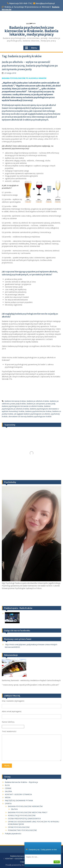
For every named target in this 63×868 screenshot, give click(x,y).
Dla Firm (14, 809)
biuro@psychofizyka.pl (45, 3)
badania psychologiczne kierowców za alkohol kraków (22, 406)
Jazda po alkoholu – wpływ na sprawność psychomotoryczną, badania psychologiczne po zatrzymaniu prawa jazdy (30, 66)
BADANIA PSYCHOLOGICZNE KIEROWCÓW (25, 806)
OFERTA (8, 804)
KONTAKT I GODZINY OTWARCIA (18, 794)
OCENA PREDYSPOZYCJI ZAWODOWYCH (24, 819)
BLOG (7, 785)
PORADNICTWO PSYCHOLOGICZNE (22, 830)
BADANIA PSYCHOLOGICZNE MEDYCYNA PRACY (28, 812)
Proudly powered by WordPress (18, 865)
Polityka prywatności (13, 834)
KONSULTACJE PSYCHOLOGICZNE (22, 815)
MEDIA (8, 797)
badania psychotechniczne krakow (38, 411)
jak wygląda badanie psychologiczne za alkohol (32, 414)
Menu (31, 48)
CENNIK (8, 788)
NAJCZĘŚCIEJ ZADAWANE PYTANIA (19, 800)
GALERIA (8, 791)
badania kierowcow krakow (15, 401)
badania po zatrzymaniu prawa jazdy (41, 404)
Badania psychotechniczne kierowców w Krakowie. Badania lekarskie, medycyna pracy (31, 31)
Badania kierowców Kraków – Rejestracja (21, 782)
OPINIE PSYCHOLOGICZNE (19, 827)
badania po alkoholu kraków (38, 401)
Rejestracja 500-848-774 (20, 3)
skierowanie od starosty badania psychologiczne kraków (30, 416)
